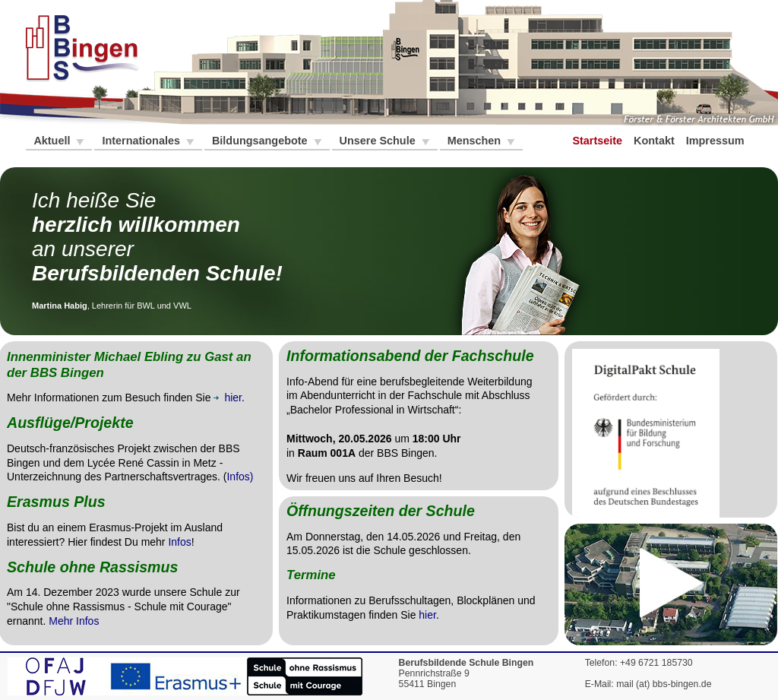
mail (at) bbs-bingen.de (664, 684)
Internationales (142, 141)
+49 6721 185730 (656, 663)
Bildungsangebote (261, 141)
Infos (179, 542)
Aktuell (53, 141)
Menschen (476, 141)
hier (427, 615)
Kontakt (656, 141)
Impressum (717, 141)
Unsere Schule (379, 141)
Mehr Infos (74, 621)
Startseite (599, 141)
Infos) (240, 477)
